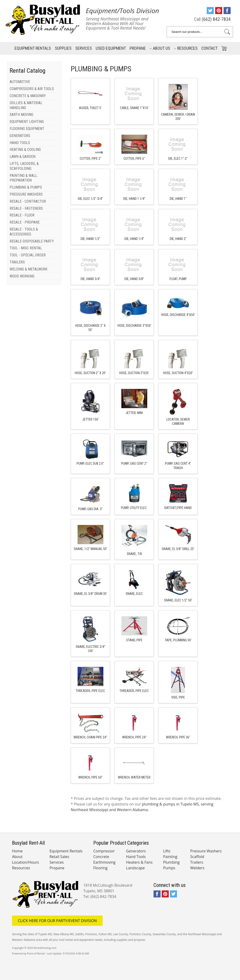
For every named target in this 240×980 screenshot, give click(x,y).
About (17, 857)
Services (84, 48)
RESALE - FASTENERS (26, 208)
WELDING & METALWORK (28, 269)
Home (17, 851)
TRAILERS (17, 262)
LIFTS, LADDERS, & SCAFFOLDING (24, 166)
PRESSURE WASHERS (26, 194)
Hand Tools (136, 857)
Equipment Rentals (66, 851)
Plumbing (171, 862)
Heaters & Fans (139, 862)
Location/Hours (25, 862)
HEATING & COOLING (25, 150)
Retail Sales (59, 857)
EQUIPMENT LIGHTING (27, 122)
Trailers (197, 862)
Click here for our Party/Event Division (57, 921)
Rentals (33, 48)
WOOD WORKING (22, 276)
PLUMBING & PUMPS (26, 187)
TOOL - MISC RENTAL (26, 248)
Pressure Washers (206, 851)
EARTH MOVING (21, 115)
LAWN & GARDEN (22, 157)
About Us (160, 48)
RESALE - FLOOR (22, 215)
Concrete (101, 857)
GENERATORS (20, 136)
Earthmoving (104, 862)
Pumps (169, 868)
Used (111, 48)
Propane (138, 48)
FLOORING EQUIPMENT (27, 129)
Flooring (100, 868)
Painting (170, 857)
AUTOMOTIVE (20, 82)
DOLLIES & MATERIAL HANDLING (26, 105)
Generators (136, 851)
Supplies (63, 48)
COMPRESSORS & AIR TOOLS (32, 89)
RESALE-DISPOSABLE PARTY (32, 241)
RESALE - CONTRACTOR (28, 201)
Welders (197, 868)
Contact (209, 48)
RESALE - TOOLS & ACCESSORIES (24, 232)
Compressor (104, 851)
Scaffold (197, 857)
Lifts (167, 851)
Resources (186, 48)
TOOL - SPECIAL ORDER (28, 255)
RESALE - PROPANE (25, 222)
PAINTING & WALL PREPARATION (23, 178)
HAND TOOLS (20, 143)
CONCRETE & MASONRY (28, 96)
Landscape (135, 868)
